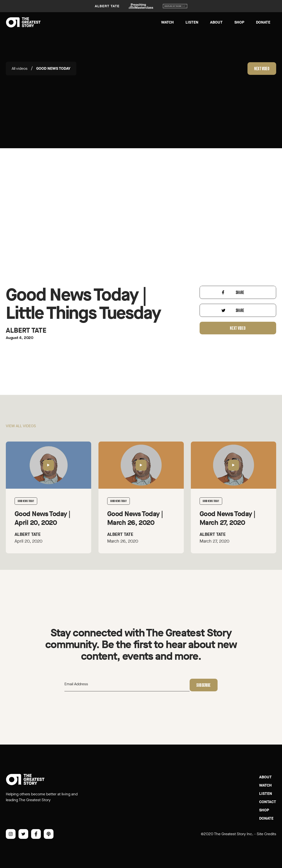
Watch (167, 22)
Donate (263, 22)
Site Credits (266, 834)
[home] (23, 22)
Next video (262, 69)
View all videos (21, 429)
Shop (239, 22)
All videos (20, 68)
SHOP (264, 810)
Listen (192, 22)
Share (240, 296)
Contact (268, 802)
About (216, 22)
